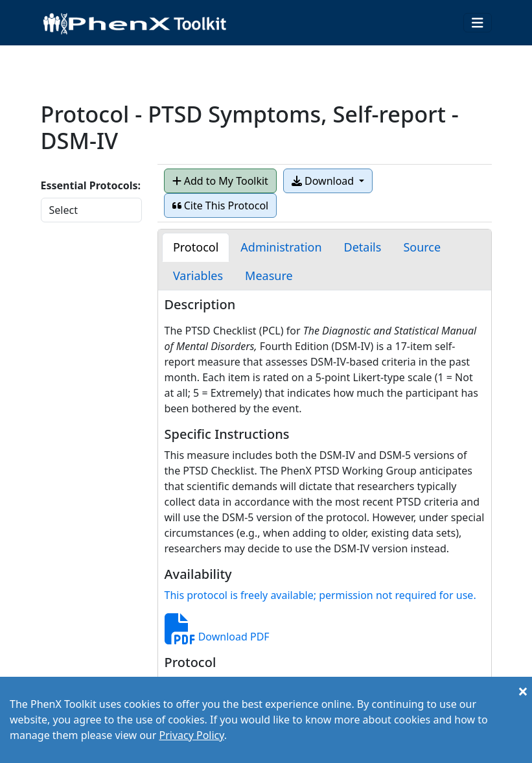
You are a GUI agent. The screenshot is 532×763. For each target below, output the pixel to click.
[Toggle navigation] (478, 23)
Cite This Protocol (221, 205)
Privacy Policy (191, 735)
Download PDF (217, 637)
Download (324, 181)
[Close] (523, 691)
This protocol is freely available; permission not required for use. (320, 595)
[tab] (196, 247)
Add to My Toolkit (220, 181)
